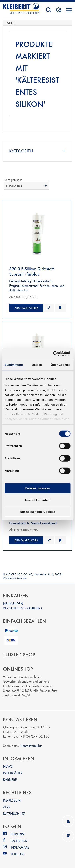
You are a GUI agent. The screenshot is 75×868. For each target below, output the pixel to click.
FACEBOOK (19, 841)
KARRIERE (10, 779)
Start (11, 23)
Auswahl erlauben (37, 500)
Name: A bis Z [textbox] (14, 186)
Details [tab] (37, 365)
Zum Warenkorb (26, 308)
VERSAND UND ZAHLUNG (22, 608)
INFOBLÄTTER (13, 773)
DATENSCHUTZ (14, 813)
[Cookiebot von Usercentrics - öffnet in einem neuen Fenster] (53, 354)
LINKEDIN (17, 834)
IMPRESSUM (12, 800)
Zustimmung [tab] (14, 365)
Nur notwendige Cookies (38, 512)
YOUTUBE (17, 854)
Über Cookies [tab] (61, 365)
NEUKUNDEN (13, 603)
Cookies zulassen (38, 488)
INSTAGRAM (20, 847)
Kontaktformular (31, 745)
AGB (6, 807)
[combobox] (26, 186)
